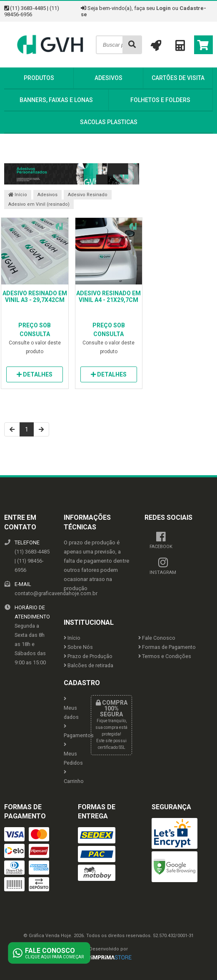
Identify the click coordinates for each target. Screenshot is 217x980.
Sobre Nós (78, 647)
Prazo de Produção (88, 656)
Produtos (39, 78)
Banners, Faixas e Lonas (56, 100)
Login (163, 8)
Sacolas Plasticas (109, 122)
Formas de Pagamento (167, 647)
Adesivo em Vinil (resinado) (39, 204)
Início (18, 195)
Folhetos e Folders (160, 100)
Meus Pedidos (71, 754)
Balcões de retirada (89, 665)
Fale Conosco (157, 638)
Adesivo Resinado (88, 195)
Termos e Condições (165, 656)
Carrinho (71, 777)
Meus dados (71, 708)
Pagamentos (71, 731)
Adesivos (108, 78)
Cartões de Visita (178, 78)
